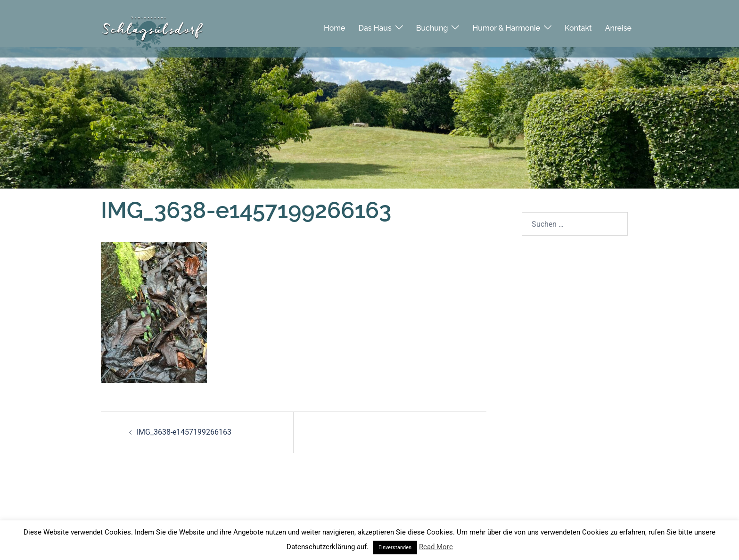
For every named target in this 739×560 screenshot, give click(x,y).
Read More (436, 547)
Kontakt (578, 23)
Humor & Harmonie (506, 23)
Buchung (432, 23)
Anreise (618, 23)
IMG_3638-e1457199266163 (184, 432)
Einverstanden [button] (395, 548)
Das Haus (375, 23)
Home (335, 23)
